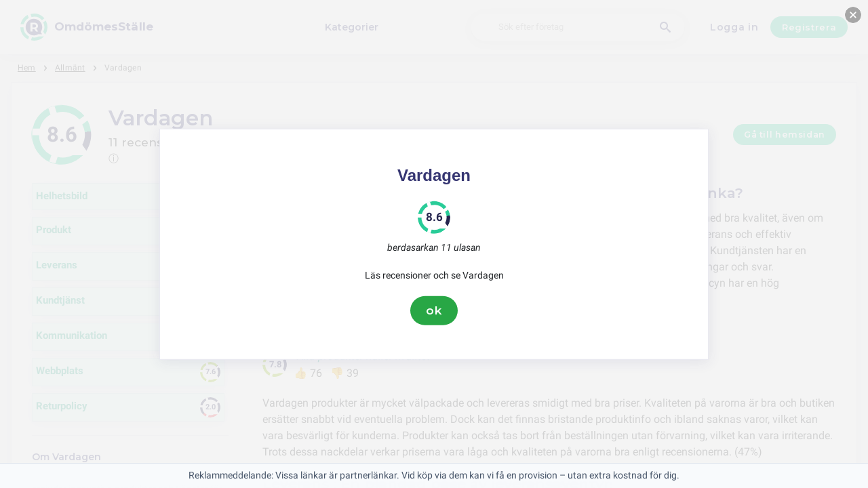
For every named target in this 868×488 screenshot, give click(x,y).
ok (434, 310)
